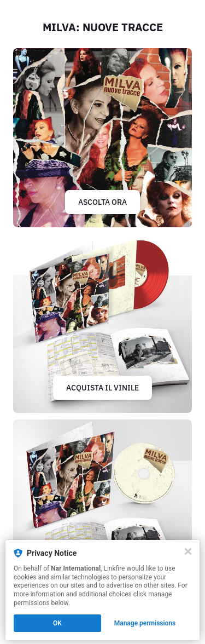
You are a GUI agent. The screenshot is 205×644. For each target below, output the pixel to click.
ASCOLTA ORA (102, 202)
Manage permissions (145, 623)
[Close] (188, 551)
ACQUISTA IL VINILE (102, 388)
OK (57, 623)
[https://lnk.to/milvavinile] (102, 323)
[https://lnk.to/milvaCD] (102, 509)
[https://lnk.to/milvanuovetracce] (102, 138)
